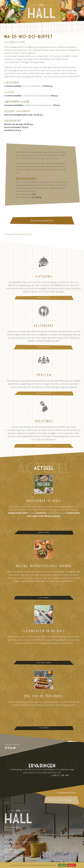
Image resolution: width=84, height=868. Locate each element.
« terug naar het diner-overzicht (18, 234)
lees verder (44, 728)
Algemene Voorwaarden (15, 849)
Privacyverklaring (12, 851)
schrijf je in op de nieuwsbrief (61, 800)
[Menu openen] (79, 5)
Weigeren (72, 865)
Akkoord (62, 865)
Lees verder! (44, 598)
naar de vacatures (44, 446)
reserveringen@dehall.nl (21, 856)
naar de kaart (44, 347)
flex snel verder (44, 663)
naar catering (44, 298)
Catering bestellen (42, 221)
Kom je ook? (44, 533)
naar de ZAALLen (44, 393)
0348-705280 (13, 859)
